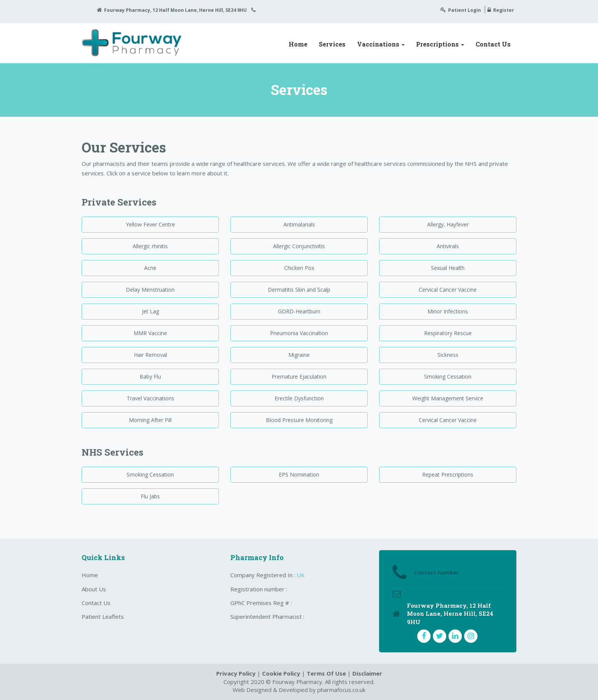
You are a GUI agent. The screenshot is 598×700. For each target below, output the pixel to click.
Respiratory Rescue (448, 333)
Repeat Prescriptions (448, 474)
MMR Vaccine (150, 333)
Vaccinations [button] (381, 44)
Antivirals (448, 246)
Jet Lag (150, 311)
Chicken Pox (299, 268)
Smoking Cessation (448, 376)
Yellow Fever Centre (150, 224)
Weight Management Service (448, 398)
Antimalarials (299, 224)
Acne (150, 268)
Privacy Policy (236, 673)
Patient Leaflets (103, 617)
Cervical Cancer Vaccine (448, 290)
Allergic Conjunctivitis (299, 246)
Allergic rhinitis (150, 246)
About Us (94, 589)
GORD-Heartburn (299, 311)
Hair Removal (150, 355)
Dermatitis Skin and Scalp (299, 290)
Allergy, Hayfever (448, 224)
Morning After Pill (150, 420)
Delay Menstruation (150, 290)
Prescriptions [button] (440, 44)
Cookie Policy (281, 673)
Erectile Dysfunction (299, 398)
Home (298, 44)
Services (332, 44)
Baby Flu (150, 376)
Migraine (299, 355)
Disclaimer (367, 673)
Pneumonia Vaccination (299, 333)
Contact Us (493, 44)
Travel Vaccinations (150, 398)
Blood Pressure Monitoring (299, 420)
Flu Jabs (150, 496)
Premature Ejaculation (299, 376)
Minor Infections (448, 311)
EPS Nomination (299, 474)
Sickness (448, 355)
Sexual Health (448, 268)
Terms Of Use (326, 673)
